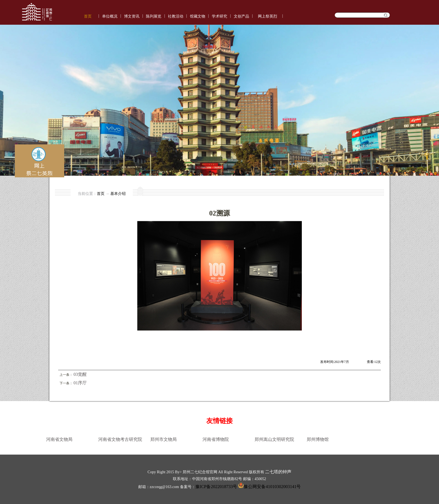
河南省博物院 (216, 439)
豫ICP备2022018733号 (216, 487)
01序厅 (80, 383)
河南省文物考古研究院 (120, 439)
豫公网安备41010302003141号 (269, 487)
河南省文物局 (59, 439)
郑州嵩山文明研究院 (274, 439)
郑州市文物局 (164, 439)
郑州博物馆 (318, 439)
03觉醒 (80, 374)
